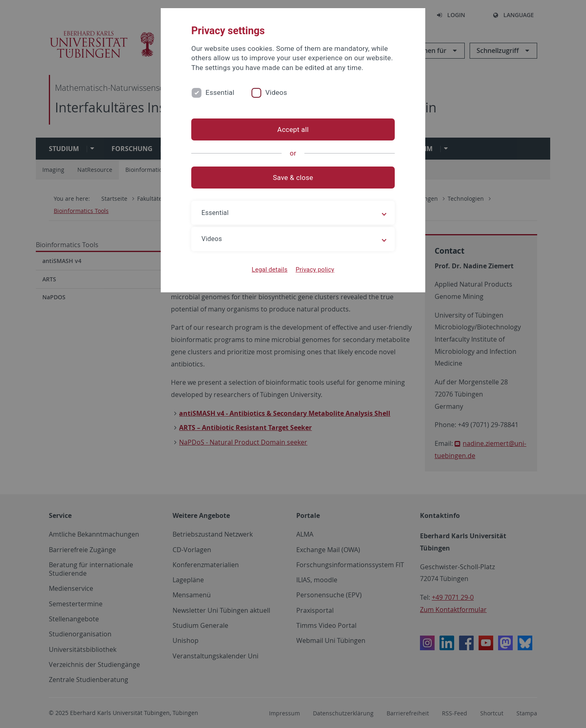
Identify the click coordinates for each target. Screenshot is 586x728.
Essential (220, 92)
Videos (276, 92)
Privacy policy (315, 270)
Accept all (293, 129)
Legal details (270, 270)
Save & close (293, 178)
